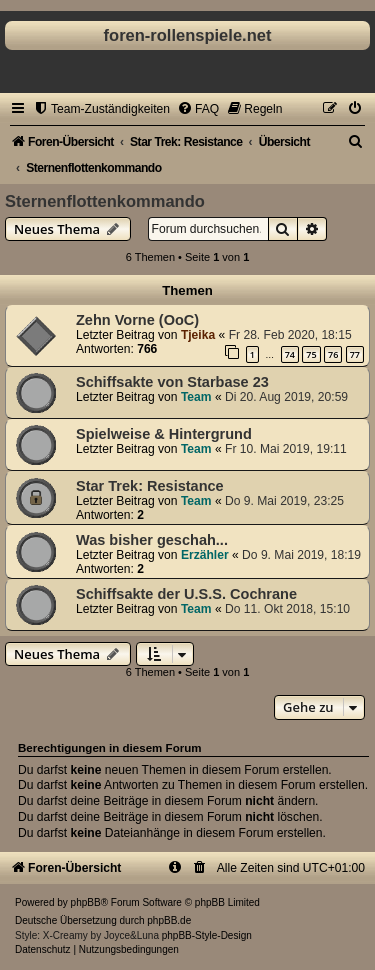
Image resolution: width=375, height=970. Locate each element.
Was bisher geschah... (152, 540)
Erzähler (205, 555)
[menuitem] (101, 109)
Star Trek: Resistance (150, 486)
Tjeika (198, 335)
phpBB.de (169, 920)
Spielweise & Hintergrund (164, 434)
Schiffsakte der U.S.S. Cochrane (186, 594)
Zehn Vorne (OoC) (137, 320)
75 (311, 354)
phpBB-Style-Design (207, 935)
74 (290, 354)
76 (333, 354)
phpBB (86, 902)
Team (196, 397)
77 (355, 354)
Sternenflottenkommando (105, 201)
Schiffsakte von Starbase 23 (172, 382)
